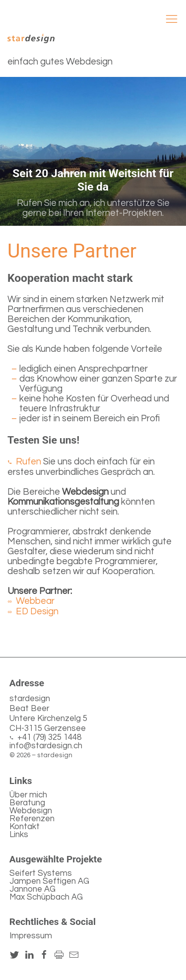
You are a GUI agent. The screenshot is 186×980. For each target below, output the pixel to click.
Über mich (28, 795)
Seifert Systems (41, 873)
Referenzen (32, 819)
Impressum (31, 936)
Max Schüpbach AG (46, 897)
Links (19, 835)
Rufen (29, 462)
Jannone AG (32, 889)
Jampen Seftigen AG (49, 881)
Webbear (35, 601)
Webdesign (31, 811)
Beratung (27, 803)
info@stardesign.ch (46, 746)
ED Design (37, 612)
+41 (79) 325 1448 (49, 738)
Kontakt (25, 827)
